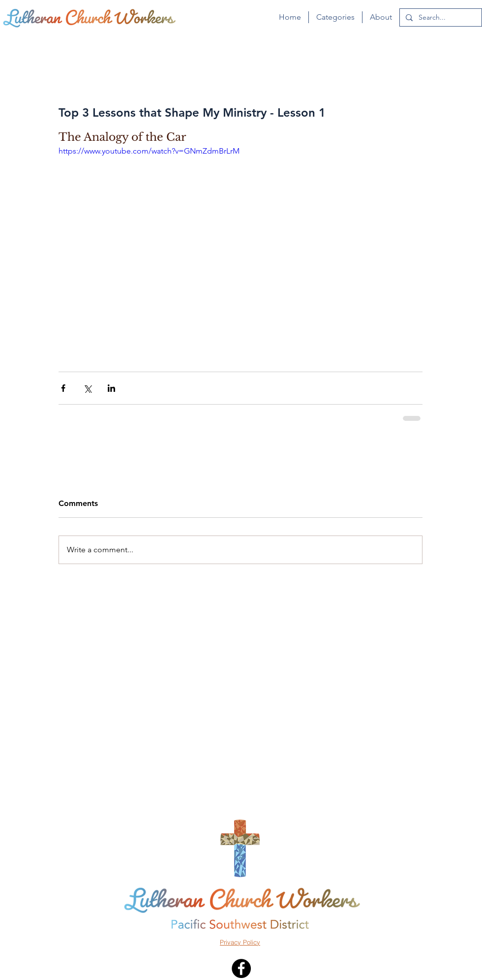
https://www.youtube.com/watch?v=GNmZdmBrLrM (149, 151)
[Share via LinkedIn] (111, 388)
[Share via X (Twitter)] (87, 388)
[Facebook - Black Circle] (241, 968)
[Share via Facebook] (63, 388)
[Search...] (440, 18)
